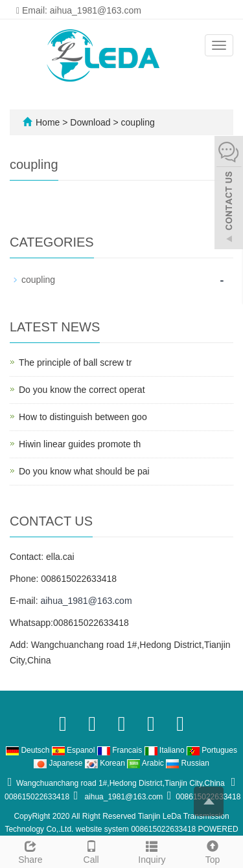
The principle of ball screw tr (75, 362)
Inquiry (152, 851)
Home (48, 122)
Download (91, 122)
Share (30, 851)
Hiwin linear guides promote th (80, 444)
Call (91, 851)
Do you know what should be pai (84, 471)
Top (213, 851)
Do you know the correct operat (82, 390)
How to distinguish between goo (83, 417)
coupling (137, 122)
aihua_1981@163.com (86, 601)
